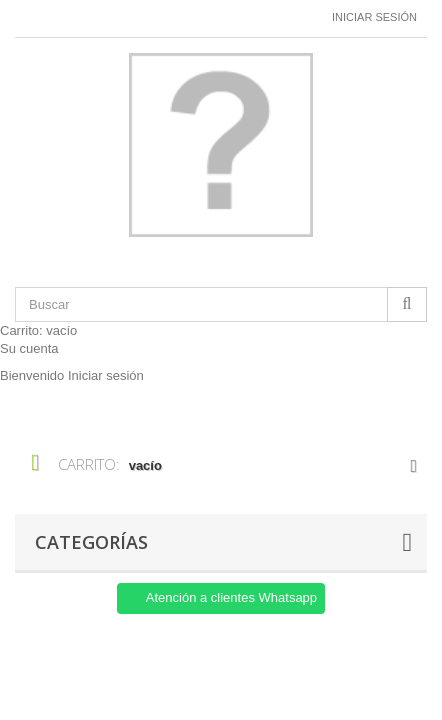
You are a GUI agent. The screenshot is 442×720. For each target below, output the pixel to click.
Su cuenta (29, 348)
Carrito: (38, 330)
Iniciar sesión (374, 17)
